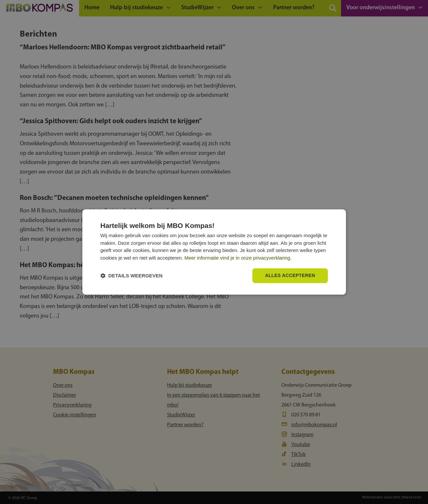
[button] (132, 276)
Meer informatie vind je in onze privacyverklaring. (238, 258)
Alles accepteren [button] (290, 276)
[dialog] (214, 252)
